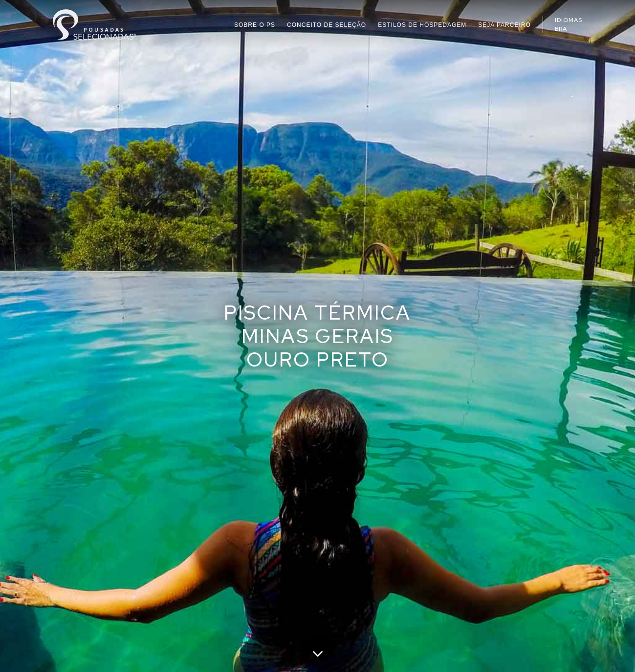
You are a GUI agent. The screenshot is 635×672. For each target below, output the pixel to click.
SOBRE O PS (255, 25)
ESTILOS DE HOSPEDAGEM (422, 25)
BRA (561, 29)
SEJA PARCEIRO (504, 25)
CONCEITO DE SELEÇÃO (327, 25)
